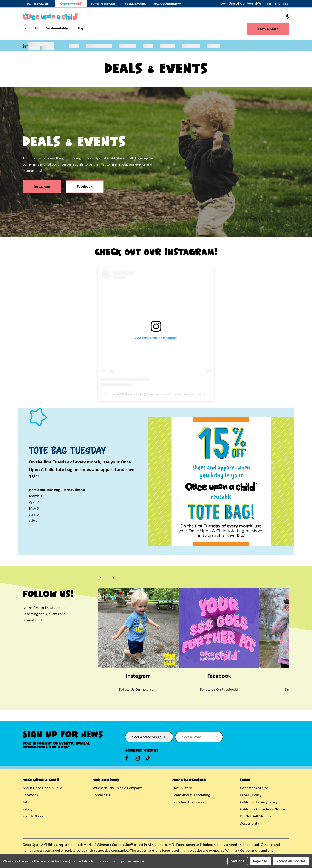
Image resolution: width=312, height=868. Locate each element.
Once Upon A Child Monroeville (122, 394)
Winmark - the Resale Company (117, 788)
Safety (28, 809)
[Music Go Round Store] (168, 4)
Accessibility (250, 824)
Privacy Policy (251, 795)
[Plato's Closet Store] (39, 4)
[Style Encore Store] (136, 4)
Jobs (26, 802)
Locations (30, 795)
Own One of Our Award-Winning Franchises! (255, 4)
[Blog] (80, 29)
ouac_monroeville (160, 394)
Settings (238, 861)
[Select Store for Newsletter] (199, 737)
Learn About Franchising (191, 795)
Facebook (85, 187)
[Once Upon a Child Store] (71, 4)
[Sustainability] (57, 29)
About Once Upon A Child (42, 788)
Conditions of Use (254, 788)
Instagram (42, 187)
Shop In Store (33, 817)
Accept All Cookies (291, 861)
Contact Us (101, 795)
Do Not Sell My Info (256, 817)
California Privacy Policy (259, 802)
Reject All (260, 861)
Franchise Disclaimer (188, 802)
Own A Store (268, 29)
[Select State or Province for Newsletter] (149, 737)
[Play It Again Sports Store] (103, 4)
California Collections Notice (263, 809)
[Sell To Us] (32, 29)
